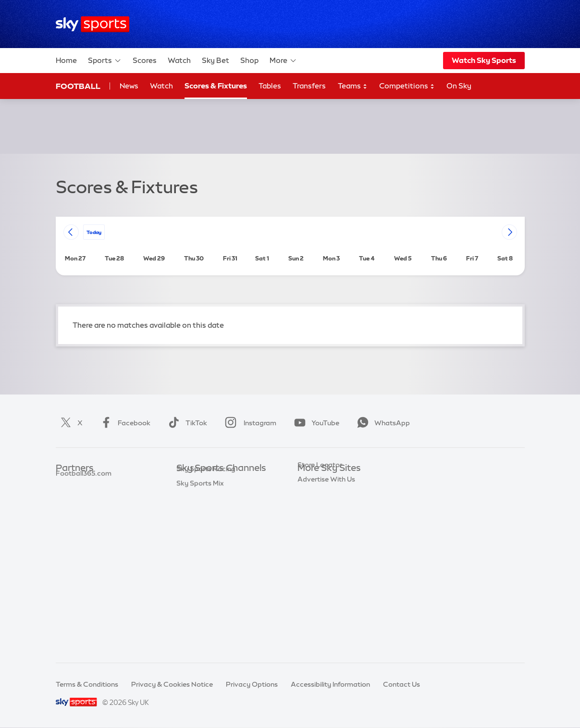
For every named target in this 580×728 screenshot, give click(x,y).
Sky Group (314, 526)
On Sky (459, 86)
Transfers (309, 86)
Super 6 (68, 497)
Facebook (123, 423)
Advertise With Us (326, 597)
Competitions (407, 86)
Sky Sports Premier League (220, 497)
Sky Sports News (204, 597)
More (283, 61)
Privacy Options (252, 684)
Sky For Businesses (328, 540)
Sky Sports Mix (200, 641)
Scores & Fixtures (216, 86)
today (94, 232)
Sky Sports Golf (202, 540)
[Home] (93, 24)
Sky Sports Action (205, 583)
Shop (249, 60)
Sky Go (309, 512)
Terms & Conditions (87, 684)
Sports (105, 61)
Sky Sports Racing (206, 626)
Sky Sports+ (196, 612)
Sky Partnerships (325, 555)
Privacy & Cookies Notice (172, 684)
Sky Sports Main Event (212, 483)
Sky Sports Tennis (205, 569)
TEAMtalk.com (80, 512)
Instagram (249, 423)
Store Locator (320, 583)
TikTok (186, 423)
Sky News (313, 497)
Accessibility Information (330, 684)
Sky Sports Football (208, 512)
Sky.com (312, 483)
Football (78, 86)
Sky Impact (316, 569)
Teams (353, 86)
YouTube (315, 423)
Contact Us (401, 684)
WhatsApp (382, 423)
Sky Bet (216, 60)
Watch (179, 60)
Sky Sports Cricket (206, 526)
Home (66, 60)
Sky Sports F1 (198, 555)
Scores (145, 60)
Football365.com (84, 526)
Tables (270, 86)
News (129, 86)
